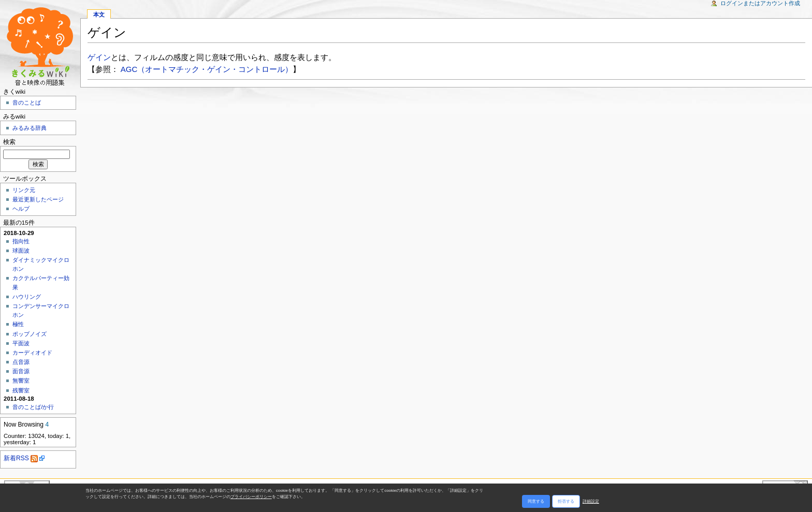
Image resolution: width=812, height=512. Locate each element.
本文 (99, 14)
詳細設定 (591, 501)
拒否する (566, 501)
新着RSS (21, 458)
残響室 (21, 390)
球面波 (21, 251)
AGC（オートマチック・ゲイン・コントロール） (207, 69)
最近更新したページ (38, 199)
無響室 (21, 381)
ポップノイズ (30, 334)
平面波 (21, 343)
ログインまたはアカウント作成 (760, 3)
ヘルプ (21, 209)
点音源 (21, 362)
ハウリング (27, 297)
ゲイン (99, 57)
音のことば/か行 (33, 407)
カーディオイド (32, 353)
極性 (18, 324)
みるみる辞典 (30, 128)
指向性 (21, 241)
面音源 (21, 371)
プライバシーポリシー (251, 497)
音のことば (27, 103)
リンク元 (24, 190)
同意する (536, 501)
